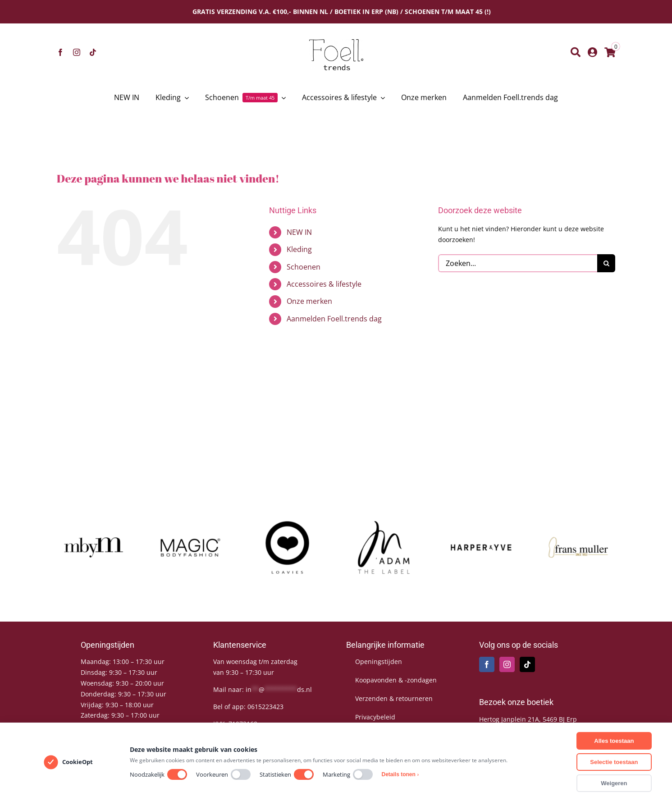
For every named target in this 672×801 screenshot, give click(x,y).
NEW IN (299, 232)
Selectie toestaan (614, 762)
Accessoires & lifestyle (324, 284)
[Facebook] (487, 664)
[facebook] (60, 52)
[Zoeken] (576, 52)
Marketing (348, 774)
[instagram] (77, 52)
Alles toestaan (614, 741)
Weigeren (614, 783)
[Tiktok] (527, 664)
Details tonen (400, 774)
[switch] (177, 774)
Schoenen (304, 267)
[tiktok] (93, 52)
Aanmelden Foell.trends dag (334, 319)
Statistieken (287, 774)
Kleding (299, 249)
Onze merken (309, 301)
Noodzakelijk (158, 774)
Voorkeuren (223, 774)
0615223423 (265, 707)
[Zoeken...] (518, 263)
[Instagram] (507, 664)
